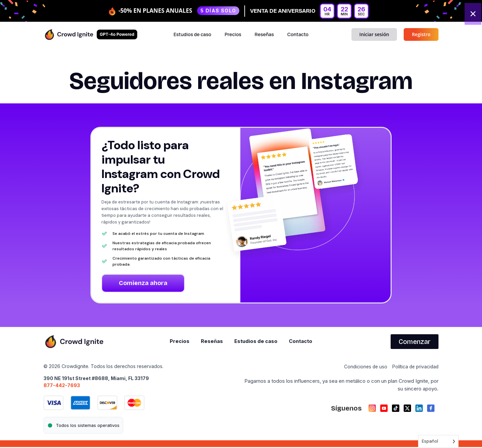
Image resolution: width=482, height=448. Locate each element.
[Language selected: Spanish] (438, 441)
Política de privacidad (414, 368)
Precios (233, 34)
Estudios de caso (192, 34)
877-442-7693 (62, 386)
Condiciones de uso (361, 368)
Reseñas (264, 34)
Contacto (298, 34)
